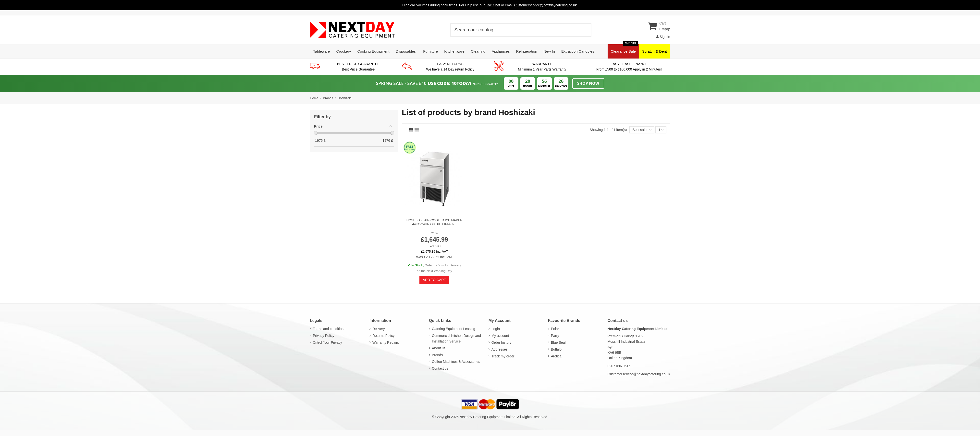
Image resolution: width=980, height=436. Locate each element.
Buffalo (556, 349)
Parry (555, 336)
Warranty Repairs (386, 342)
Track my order (503, 356)
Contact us (440, 368)
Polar (555, 329)
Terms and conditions (329, 329)
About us (439, 348)
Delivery (379, 329)
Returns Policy (383, 336)
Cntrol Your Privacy (327, 342)
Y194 (434, 233)
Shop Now (588, 83)
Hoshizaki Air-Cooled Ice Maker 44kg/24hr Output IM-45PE (435, 222)
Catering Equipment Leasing (454, 329)
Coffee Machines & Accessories (456, 362)
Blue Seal (558, 342)
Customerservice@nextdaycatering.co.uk (639, 374)
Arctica (556, 356)
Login (496, 329)
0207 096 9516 (619, 366)
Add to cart (434, 280)
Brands (437, 355)
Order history (501, 342)
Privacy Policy (324, 336)
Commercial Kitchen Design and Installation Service (456, 338)
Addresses (500, 349)
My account (500, 336)
